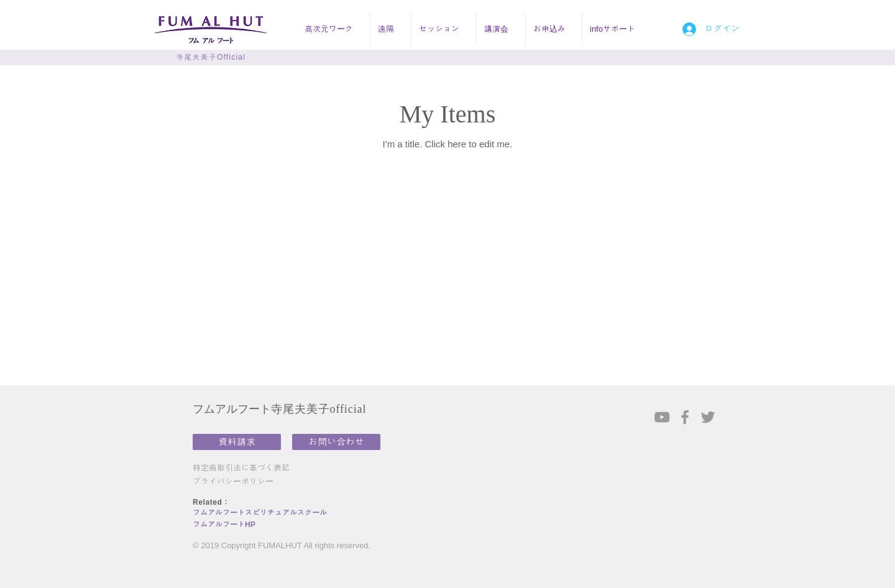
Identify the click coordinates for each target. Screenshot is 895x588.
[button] (333, 29)
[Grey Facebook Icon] (685, 417)
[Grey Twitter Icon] (708, 417)
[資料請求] (237, 442)
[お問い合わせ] (336, 442)
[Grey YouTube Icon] (662, 417)
